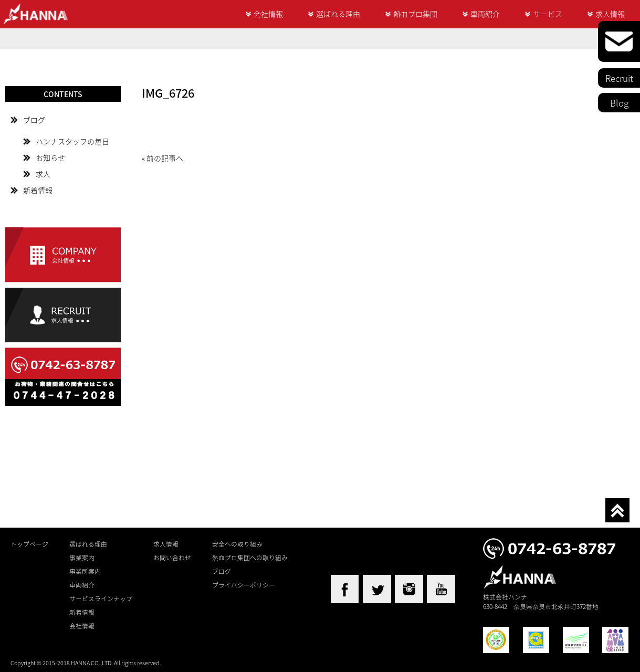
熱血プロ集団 (415, 14)
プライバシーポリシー (244, 585)
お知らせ (50, 157)
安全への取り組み (237, 544)
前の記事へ (165, 158)
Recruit (619, 78)
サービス (548, 14)
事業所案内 (85, 571)
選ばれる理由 (338, 14)
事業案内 (82, 558)
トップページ (29, 544)
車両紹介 (485, 14)
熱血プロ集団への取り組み (250, 558)
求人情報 (610, 14)
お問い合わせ (172, 558)
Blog (619, 103)
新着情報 (38, 190)
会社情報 (268, 14)
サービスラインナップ (101, 598)
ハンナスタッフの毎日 (72, 141)
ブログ (34, 120)
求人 (43, 174)
